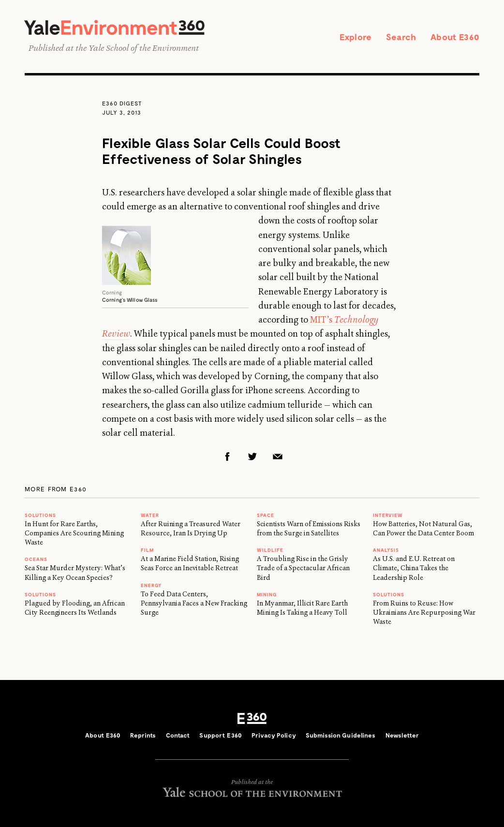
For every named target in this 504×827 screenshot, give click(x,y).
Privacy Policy (274, 735)
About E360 (455, 37)
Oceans (36, 559)
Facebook (227, 457)
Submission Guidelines (341, 735)
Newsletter (402, 735)
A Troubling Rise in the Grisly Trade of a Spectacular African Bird (303, 568)
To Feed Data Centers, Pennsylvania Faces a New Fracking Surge (194, 603)
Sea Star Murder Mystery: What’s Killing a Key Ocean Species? (75, 572)
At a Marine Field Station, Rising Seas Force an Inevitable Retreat (190, 563)
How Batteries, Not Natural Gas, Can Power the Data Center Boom (423, 528)
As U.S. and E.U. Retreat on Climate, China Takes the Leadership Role (414, 568)
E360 (252, 719)
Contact (178, 735)
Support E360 (221, 735)
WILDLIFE (270, 550)
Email (278, 457)
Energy (151, 585)
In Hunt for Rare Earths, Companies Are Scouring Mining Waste (74, 533)
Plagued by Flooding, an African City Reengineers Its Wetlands (75, 608)
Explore (356, 37)
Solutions (40, 515)
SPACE (266, 515)
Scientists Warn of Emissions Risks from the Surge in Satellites (309, 528)
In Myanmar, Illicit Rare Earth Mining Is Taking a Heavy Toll (302, 608)
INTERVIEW (388, 515)
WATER (150, 515)
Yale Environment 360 (114, 27)
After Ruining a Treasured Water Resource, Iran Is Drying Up (191, 528)
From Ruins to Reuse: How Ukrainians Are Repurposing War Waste (424, 613)
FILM (147, 550)
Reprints (143, 735)
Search (401, 37)
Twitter (252, 457)
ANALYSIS (386, 550)
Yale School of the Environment (144, 48)
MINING (267, 594)
